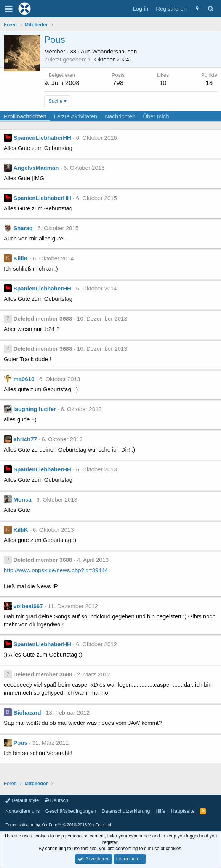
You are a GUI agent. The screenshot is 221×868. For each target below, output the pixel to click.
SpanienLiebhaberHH (42, 138)
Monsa (22, 499)
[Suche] (211, 9)
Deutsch (56, 800)
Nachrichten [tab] (120, 116)
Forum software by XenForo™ (59, 825)
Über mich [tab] (156, 116)
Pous (20, 743)
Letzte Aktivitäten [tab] (76, 116)
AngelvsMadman (36, 168)
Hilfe (160, 811)
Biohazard (27, 712)
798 (118, 83)
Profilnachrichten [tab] (25, 116)
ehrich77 (25, 439)
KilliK (21, 258)
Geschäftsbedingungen (71, 811)
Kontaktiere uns (22, 811)
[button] (9, 9)
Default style (22, 800)
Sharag (23, 228)
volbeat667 (28, 606)
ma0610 (24, 379)
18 (209, 83)
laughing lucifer (35, 409)
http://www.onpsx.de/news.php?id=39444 (56, 570)
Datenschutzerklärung (126, 811)
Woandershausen (115, 51)
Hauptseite (183, 811)
